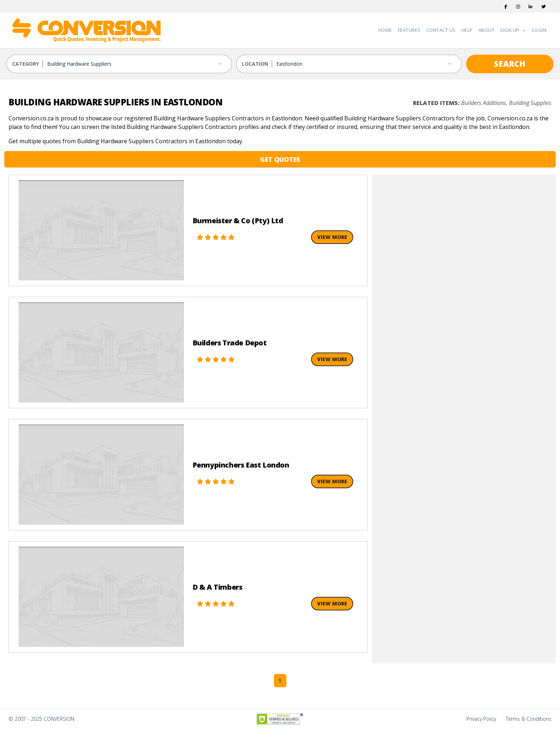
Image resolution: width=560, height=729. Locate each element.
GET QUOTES (280, 159)
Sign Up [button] (510, 30)
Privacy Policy (481, 719)
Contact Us (441, 30)
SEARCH (510, 64)
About (487, 30)
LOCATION (255, 64)
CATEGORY (26, 64)
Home (385, 30)
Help (467, 30)
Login (539, 30)
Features (409, 30)
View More (332, 237)
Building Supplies (530, 103)
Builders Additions (484, 103)
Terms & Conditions (529, 719)
